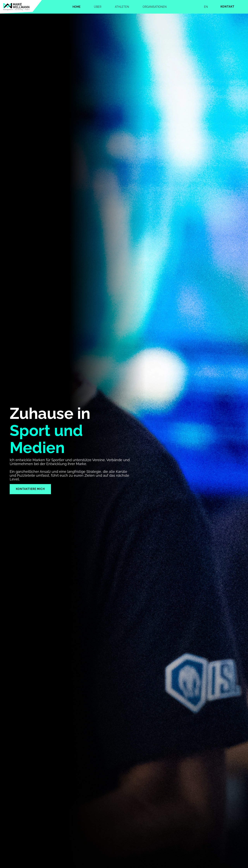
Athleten (122, 7)
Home (76, 7)
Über (98, 7)
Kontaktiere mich (30, 489)
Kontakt (227, 7)
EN (206, 7)
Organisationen (155, 7)
